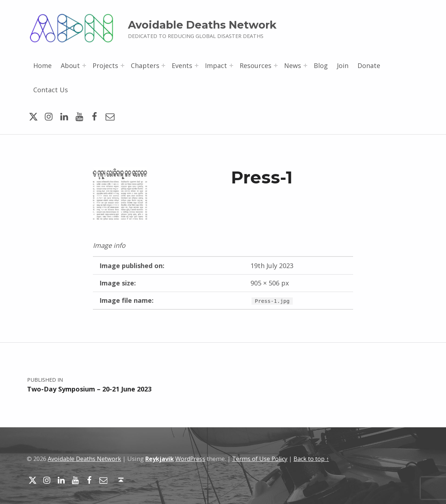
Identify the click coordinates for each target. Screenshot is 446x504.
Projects (105, 65)
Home (42, 65)
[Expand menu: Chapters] (163, 65)
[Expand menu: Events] (197, 65)
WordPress (190, 459)
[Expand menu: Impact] (231, 65)
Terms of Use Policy (260, 459)
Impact (216, 65)
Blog (321, 65)
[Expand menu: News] (305, 65)
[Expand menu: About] (84, 65)
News (293, 65)
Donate (369, 65)
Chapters (145, 65)
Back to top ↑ (311, 459)
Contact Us (51, 90)
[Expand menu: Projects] (123, 65)
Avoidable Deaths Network (202, 25)
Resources (256, 65)
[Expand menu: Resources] (276, 65)
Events (182, 65)
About (70, 65)
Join (343, 65)
